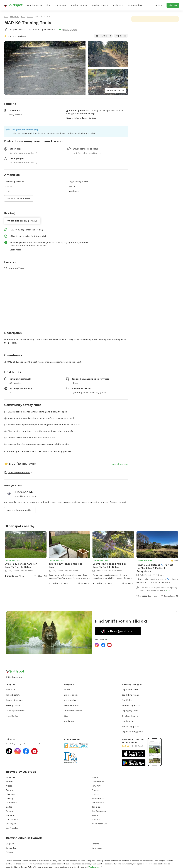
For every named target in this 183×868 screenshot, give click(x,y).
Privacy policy (13, 705)
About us (11, 690)
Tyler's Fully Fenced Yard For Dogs (65, 565)
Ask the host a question (20, 510)
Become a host (135, 5)
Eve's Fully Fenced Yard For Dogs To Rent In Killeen (21, 565)
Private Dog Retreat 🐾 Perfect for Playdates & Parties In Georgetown (155, 568)
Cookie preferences (16, 711)
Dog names (60, 5)
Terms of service (14, 700)
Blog (48, 5)
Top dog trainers (99, 5)
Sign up (173, 5)
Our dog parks (35, 5)
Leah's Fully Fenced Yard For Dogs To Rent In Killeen (109, 565)
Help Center (12, 716)
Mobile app (69, 721)
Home (67, 690)
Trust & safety (13, 695)
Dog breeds (118, 5)
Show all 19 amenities (19, 198)
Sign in (159, 5)
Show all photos (115, 90)
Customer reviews (73, 711)
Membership (70, 700)
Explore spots (71, 695)
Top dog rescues (78, 5)
